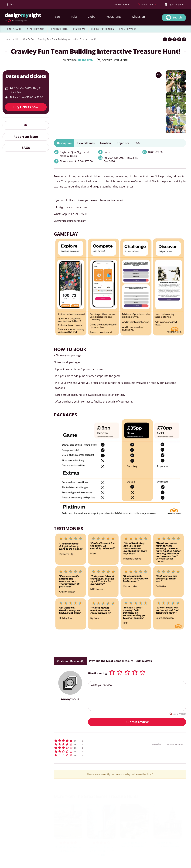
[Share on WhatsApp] (179, 39)
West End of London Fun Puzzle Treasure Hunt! (101, 851)
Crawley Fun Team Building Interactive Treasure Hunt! (67, 39)
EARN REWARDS (128, 29)
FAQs (26, 148)
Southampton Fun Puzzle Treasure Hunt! (135, 845)
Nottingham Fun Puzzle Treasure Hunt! (168, 845)
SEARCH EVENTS (36, 29)
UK (17, 39)
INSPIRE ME (79, 29)
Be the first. (86, 60)
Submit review (137, 722)
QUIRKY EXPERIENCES (102, 29)
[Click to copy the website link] (184, 39)
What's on (138, 17)
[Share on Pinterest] (174, 39)
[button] (97, 741)
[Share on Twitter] (170, 39)
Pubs (74, 17)
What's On (28, 39)
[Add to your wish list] (159, 75)
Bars (58, 17)
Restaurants (113, 17)
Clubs (91, 17)
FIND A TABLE (14, 29)
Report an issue (26, 137)
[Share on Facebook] (165, 39)
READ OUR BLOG (59, 29)
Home (8, 39)
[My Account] (174, 5)
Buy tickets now (26, 107)
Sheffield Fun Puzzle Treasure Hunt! (68, 849)
